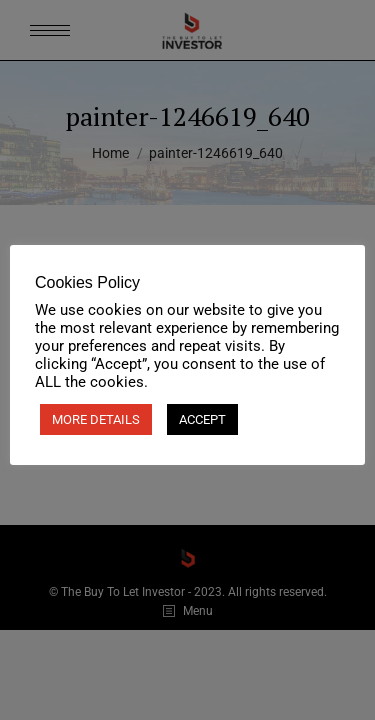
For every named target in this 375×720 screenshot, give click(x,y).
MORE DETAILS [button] (96, 419)
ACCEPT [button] (202, 419)
